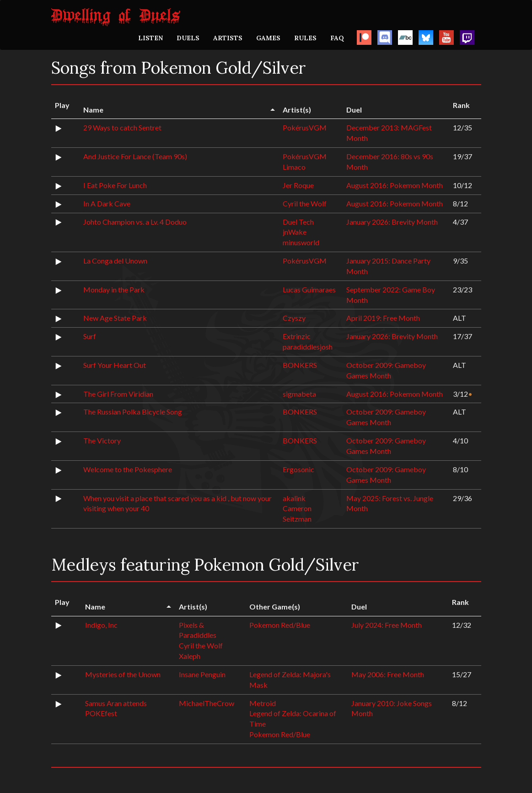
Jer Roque (298, 185)
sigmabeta (299, 394)
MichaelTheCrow (207, 703)
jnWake (295, 232)
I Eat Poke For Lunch (115, 185)
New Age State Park (115, 318)
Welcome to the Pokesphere (128, 469)
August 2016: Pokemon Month (395, 185)
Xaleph (190, 656)
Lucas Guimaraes (309, 289)
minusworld (301, 242)
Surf (90, 336)
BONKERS (300, 365)
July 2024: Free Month (387, 625)
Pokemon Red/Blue (280, 625)
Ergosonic (298, 469)
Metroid (263, 703)
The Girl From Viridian (118, 394)
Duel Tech (298, 222)
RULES (305, 38)
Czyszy (294, 318)
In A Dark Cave (107, 203)
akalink (294, 498)
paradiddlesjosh (308, 347)
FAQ (337, 38)
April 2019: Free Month (383, 318)
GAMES (268, 38)
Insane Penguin (202, 674)
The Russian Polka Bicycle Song (133, 412)
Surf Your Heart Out (115, 365)
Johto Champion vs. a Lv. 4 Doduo (135, 222)
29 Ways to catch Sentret (122, 127)
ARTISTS (228, 38)
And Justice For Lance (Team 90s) (135, 156)
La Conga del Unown (115, 261)
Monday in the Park (114, 289)
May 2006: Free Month (388, 674)
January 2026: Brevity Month (392, 222)
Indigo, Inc (101, 625)
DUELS (188, 38)
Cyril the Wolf (305, 203)
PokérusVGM (305, 127)
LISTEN (150, 38)
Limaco (294, 167)
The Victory (102, 440)
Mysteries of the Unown (123, 674)
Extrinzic (297, 336)
